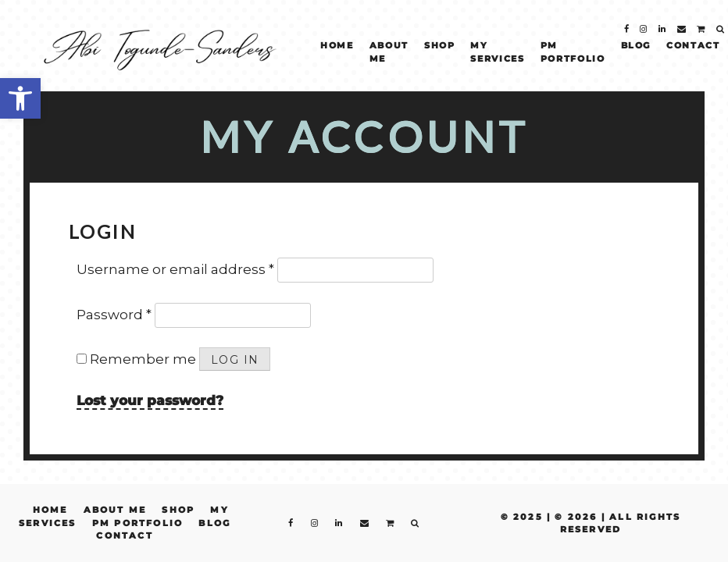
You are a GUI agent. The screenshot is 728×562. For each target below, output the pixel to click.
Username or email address (175, 269)
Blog (636, 45)
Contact (693, 45)
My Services (497, 52)
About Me (389, 52)
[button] (20, 98)
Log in (235, 360)
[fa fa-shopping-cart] (701, 31)
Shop (440, 45)
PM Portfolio (573, 52)
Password (114, 315)
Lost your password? (150, 400)
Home (337, 45)
